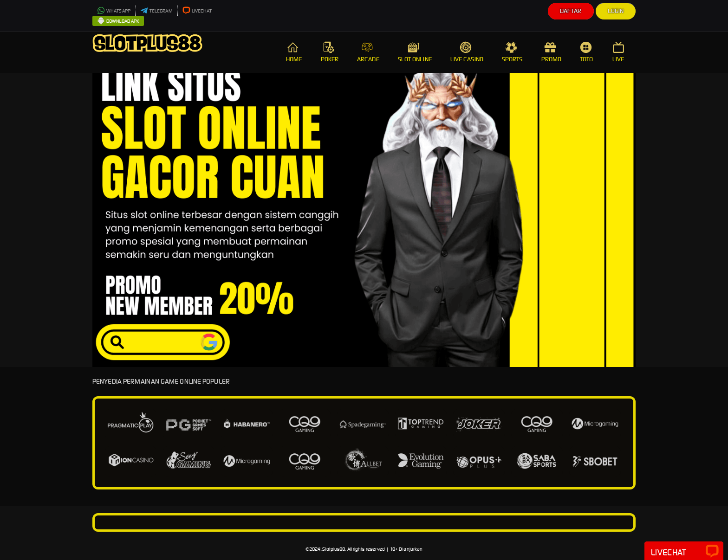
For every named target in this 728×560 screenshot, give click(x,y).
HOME (294, 52)
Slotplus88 (334, 549)
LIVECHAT (197, 11)
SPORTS (512, 52)
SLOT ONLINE (415, 52)
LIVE (619, 52)
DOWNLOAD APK (118, 21)
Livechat (684, 552)
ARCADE (368, 52)
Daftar (571, 11)
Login (616, 11)
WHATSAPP (114, 11)
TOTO (587, 52)
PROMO (552, 52)
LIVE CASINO (467, 52)
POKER (330, 52)
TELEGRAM (156, 11)
